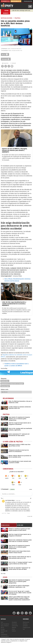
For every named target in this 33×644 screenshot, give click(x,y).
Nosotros (25, 624)
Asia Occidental (5, 624)
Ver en (5, 54)
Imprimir (5, 63)
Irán (2, 622)
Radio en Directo (16, 1)
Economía (14, 624)
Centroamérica (5, 636)
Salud (13, 629)
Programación (28, 1)
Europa (3, 629)
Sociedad (14, 622)
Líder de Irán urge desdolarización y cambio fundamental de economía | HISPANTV (14, 304)
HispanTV (7, 6)
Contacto (25, 626)
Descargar (6, 59)
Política (17, 18)
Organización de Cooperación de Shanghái (12, 383)
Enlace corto (5, 389)
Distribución (26, 622)
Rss (24, 629)
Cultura (14, 631)
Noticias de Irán (7, 18)
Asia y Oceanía (5, 626)
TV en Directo (5, 1)
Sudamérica (4, 634)
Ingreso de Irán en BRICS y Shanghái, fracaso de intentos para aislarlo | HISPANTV (15, 150)
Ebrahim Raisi (5, 381)
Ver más (3, 574)
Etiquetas (4, 379)
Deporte (14, 627)
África (2, 627)
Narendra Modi (5, 386)
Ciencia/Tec (15, 626)
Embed (13, 63)
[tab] (9, 525)
